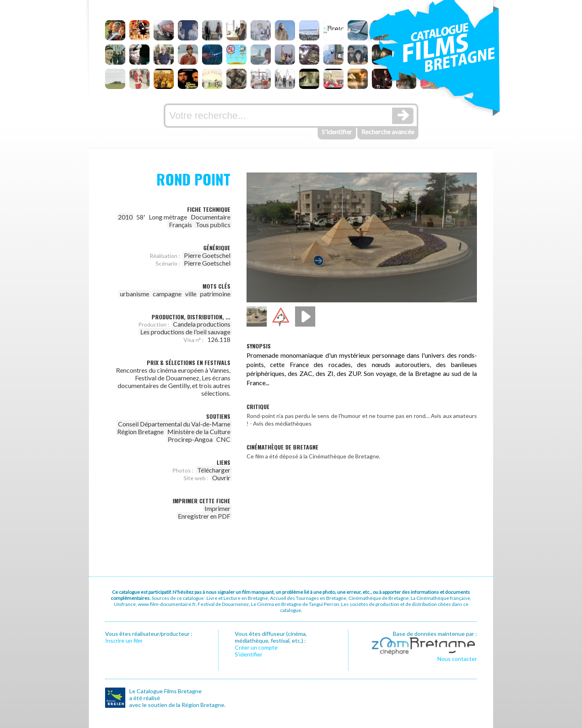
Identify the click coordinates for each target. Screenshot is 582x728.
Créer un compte (256, 647)
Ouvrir (221, 478)
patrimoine (215, 294)
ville (191, 294)
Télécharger (214, 470)
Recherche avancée (388, 132)
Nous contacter (457, 659)
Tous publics (213, 225)
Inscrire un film (124, 640)
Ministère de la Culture (199, 432)
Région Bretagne (140, 432)
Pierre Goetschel (207, 255)
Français (180, 225)
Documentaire (211, 217)
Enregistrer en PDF (204, 516)
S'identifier (337, 132)
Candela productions (202, 324)
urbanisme (135, 294)
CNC (223, 439)
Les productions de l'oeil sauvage (185, 332)
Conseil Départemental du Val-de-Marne (174, 424)
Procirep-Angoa (190, 439)
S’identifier (249, 654)
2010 (125, 217)
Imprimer (217, 508)
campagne (167, 294)
